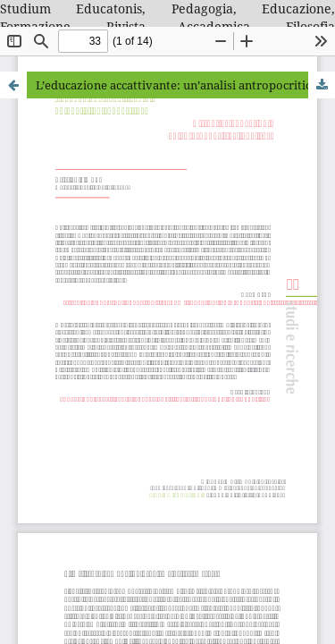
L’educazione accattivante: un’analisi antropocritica (176, 85)
